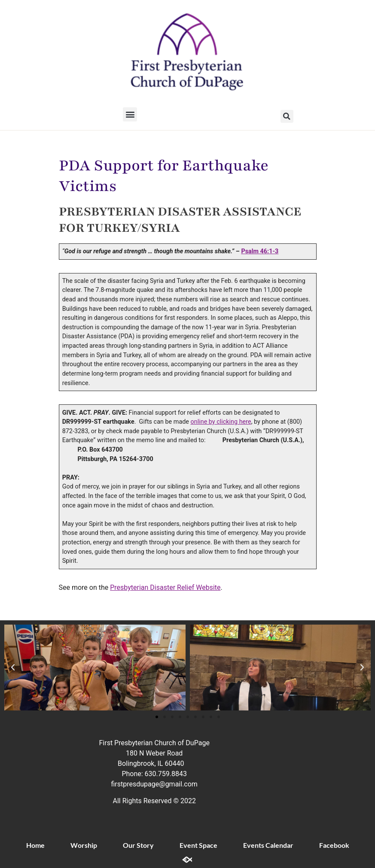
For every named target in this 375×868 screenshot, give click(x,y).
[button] (130, 114)
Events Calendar (268, 845)
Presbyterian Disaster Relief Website (165, 587)
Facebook (334, 845)
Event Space (198, 845)
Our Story (138, 845)
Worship (84, 845)
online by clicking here (221, 422)
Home (35, 845)
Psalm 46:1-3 (260, 251)
